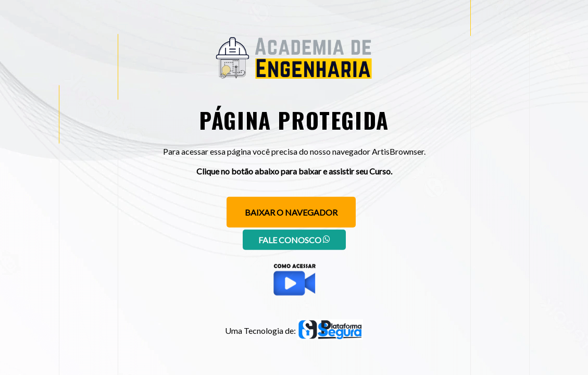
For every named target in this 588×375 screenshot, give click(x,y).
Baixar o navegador (291, 212)
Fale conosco (294, 240)
